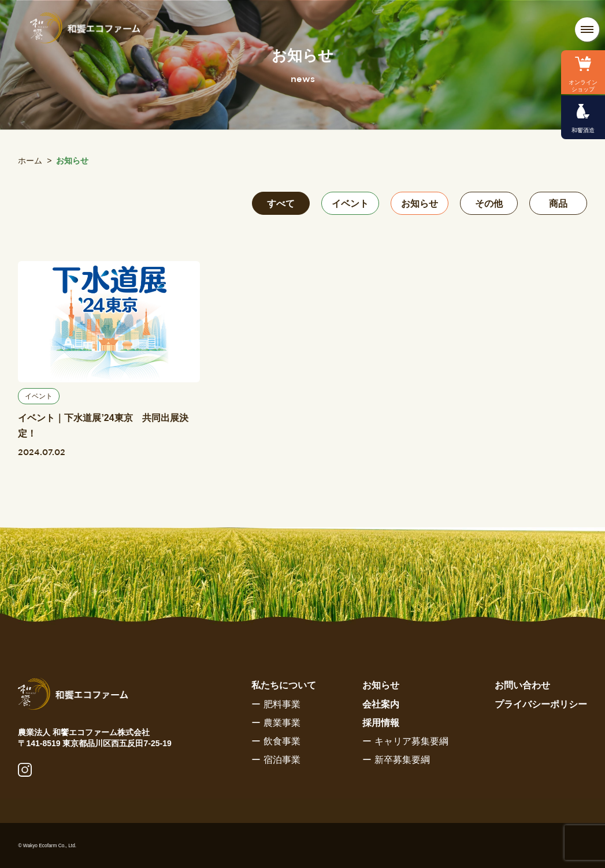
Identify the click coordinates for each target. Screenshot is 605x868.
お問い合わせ (522, 685)
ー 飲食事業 (276, 741)
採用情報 (381, 723)
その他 (489, 204)
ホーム (30, 161)
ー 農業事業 (276, 723)
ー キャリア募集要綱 (405, 741)
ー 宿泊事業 (276, 760)
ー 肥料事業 (276, 704)
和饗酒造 (583, 130)
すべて (281, 204)
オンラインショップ (583, 86)
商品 (558, 204)
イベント (350, 204)
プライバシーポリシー (541, 704)
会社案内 (381, 704)
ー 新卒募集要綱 (396, 760)
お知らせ (420, 204)
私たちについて (284, 685)
